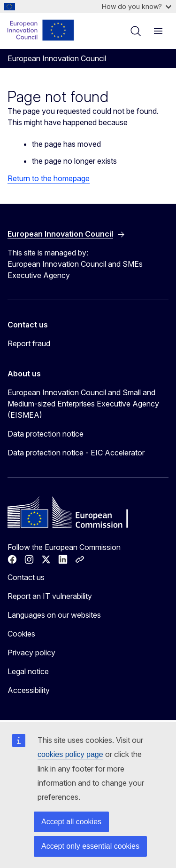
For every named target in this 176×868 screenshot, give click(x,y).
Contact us (26, 577)
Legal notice (28, 671)
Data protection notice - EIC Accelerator (76, 453)
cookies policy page (70, 754)
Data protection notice (46, 434)
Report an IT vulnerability (50, 596)
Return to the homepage (49, 178)
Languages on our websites (54, 615)
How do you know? (137, 6)
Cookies (21, 634)
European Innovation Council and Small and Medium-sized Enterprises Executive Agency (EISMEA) (83, 404)
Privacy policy (31, 653)
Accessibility (29, 690)
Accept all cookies (71, 822)
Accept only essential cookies (90, 846)
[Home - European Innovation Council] (41, 30)
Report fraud (29, 343)
